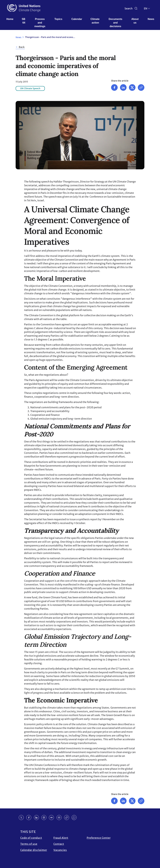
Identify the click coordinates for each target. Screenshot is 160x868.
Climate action (95, 21)
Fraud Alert (61, 838)
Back (22, 47)
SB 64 (24, 21)
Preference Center (99, 838)
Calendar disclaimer (34, 850)
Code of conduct (31, 838)
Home (10, 19)
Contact (59, 844)
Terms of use (29, 844)
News (151, 19)
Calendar (77, 19)
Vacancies (60, 850)
